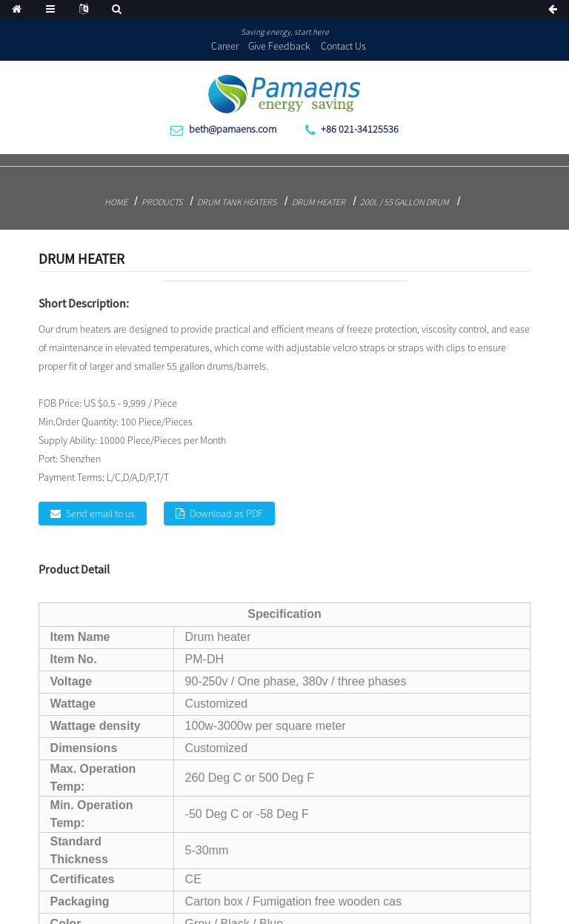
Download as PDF (226, 513)
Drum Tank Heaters (237, 202)
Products (162, 202)
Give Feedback (279, 46)
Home (116, 202)
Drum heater (319, 202)
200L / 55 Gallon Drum (405, 202)
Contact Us (343, 46)
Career (225, 46)
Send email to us (100, 513)
